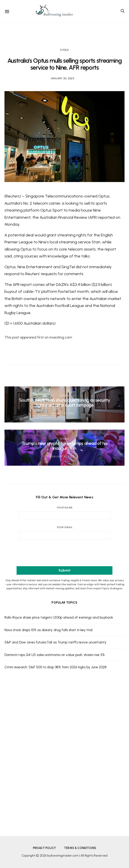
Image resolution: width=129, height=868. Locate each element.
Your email (65, 533)
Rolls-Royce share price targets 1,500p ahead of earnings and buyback (59, 617)
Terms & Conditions (80, 848)
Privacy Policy (44, 848)
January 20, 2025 (62, 78)
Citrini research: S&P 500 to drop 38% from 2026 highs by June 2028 (56, 667)
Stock (64, 50)
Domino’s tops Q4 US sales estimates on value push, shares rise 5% (55, 655)
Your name (65, 513)
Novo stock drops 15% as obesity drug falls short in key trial (48, 630)
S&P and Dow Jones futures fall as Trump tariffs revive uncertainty (55, 642)
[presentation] (64, 554)
